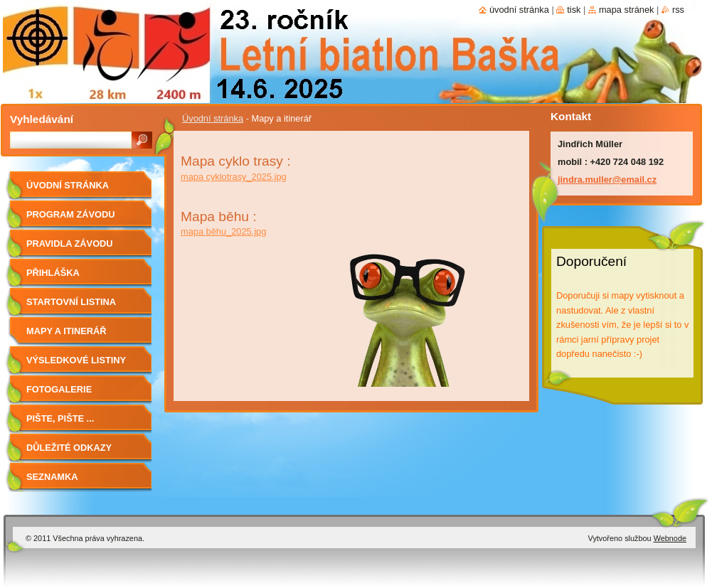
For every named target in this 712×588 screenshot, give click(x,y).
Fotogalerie (59, 389)
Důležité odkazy (69, 448)
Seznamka (52, 477)
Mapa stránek (627, 10)
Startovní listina (71, 302)
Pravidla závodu (70, 244)
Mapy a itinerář (67, 331)
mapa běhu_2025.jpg (223, 231)
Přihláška (53, 273)
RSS (678, 10)
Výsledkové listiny (76, 360)
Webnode (670, 538)
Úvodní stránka (213, 118)
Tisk (574, 10)
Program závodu (70, 214)
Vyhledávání (42, 119)
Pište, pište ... (60, 418)
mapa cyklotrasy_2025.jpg (234, 177)
